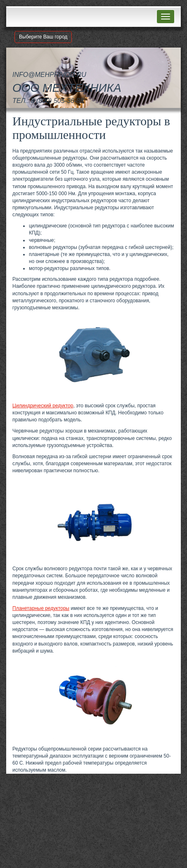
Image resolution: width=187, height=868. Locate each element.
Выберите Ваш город (43, 37)
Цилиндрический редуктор (43, 406)
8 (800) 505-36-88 (57, 101)
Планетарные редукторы (41, 608)
